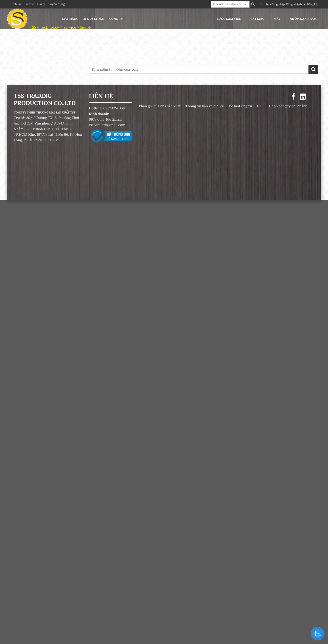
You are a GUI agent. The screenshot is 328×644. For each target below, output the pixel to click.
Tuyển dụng (56, 4)
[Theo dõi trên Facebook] (293, 97)
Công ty (116, 19)
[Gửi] (253, 4)
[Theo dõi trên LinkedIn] (303, 97)
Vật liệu (257, 19)
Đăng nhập (293, 4)
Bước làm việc (229, 19)
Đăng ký (312, 4)
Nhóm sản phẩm (303, 19)
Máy (277, 19)
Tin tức (29, 4)
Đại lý (41, 4)
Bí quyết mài (94, 19)
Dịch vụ (16, 4)
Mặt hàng (70, 19)
